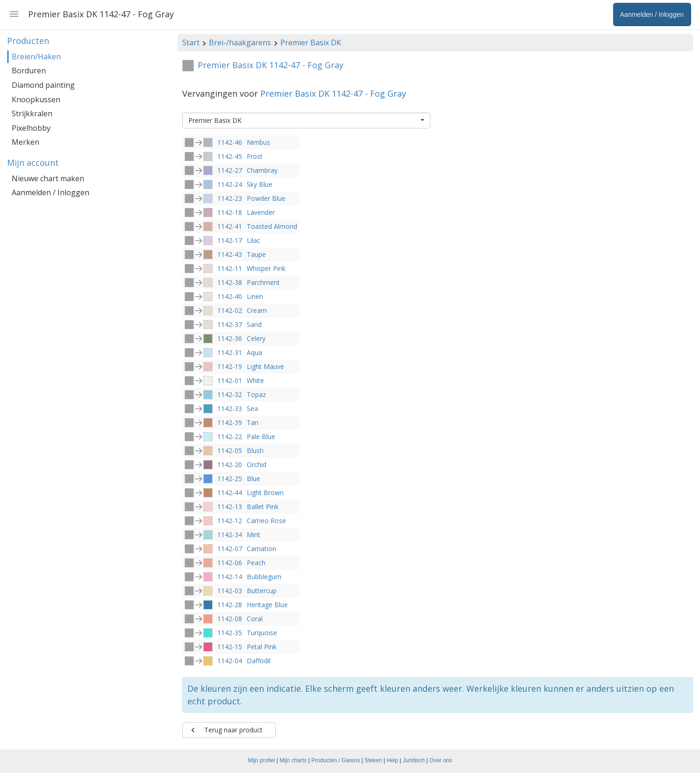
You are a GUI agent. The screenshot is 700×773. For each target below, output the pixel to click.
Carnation (261, 549)
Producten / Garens (336, 760)
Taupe (256, 254)
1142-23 (230, 198)
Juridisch (414, 760)
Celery (256, 338)
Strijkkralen (32, 113)
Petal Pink (262, 647)
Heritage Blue (267, 605)
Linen (255, 296)
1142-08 (230, 619)
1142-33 (230, 408)
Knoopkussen (36, 99)
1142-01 (230, 380)
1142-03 (230, 591)
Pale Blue (261, 436)
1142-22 (230, 436)
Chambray (262, 170)
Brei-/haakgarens (240, 43)
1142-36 (230, 338)
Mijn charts (293, 760)
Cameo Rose (266, 521)
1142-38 (230, 282)
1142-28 (230, 605)
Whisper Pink (266, 268)
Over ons (441, 760)
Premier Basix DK (311, 43)
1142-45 (230, 156)
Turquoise (262, 633)
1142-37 (230, 324)
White (255, 380)
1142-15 (230, 647)
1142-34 (230, 535)
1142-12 (230, 521)
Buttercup (262, 591)
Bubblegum (264, 577)
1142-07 (230, 549)
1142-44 (230, 493)
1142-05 (230, 450)
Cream (257, 310)
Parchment (263, 282)
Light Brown (265, 493)
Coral (255, 619)
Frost (255, 156)
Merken (25, 142)
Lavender (261, 212)
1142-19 (230, 366)
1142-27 (230, 170)
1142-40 (230, 296)
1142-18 (230, 212)
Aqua (254, 352)
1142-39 (230, 422)
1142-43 (230, 254)
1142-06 (230, 563)
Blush (255, 450)
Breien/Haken (36, 57)
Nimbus (258, 142)
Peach (256, 563)
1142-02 (230, 310)
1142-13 (230, 507)
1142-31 (230, 352)
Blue (254, 479)
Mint (254, 535)
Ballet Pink (263, 507)
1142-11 (230, 268)
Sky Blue (260, 184)
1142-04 (230, 661)
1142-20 (230, 465)
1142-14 (230, 577)
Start (191, 43)
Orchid (257, 465)
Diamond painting (43, 85)
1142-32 (230, 394)
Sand (254, 324)
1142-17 (230, 240)
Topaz (256, 394)
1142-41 (230, 226)
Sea (252, 408)
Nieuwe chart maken (48, 178)
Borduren (29, 71)
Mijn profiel (262, 760)
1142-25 (230, 479)
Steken (373, 760)
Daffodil (259, 661)
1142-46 (230, 142)
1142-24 (230, 184)
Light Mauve (265, 366)
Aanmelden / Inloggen (50, 192)
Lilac (254, 240)
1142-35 (230, 633)
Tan (253, 422)
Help (392, 760)
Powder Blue (266, 198)
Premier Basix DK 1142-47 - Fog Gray (333, 93)
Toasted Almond (272, 226)
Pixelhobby (31, 128)
